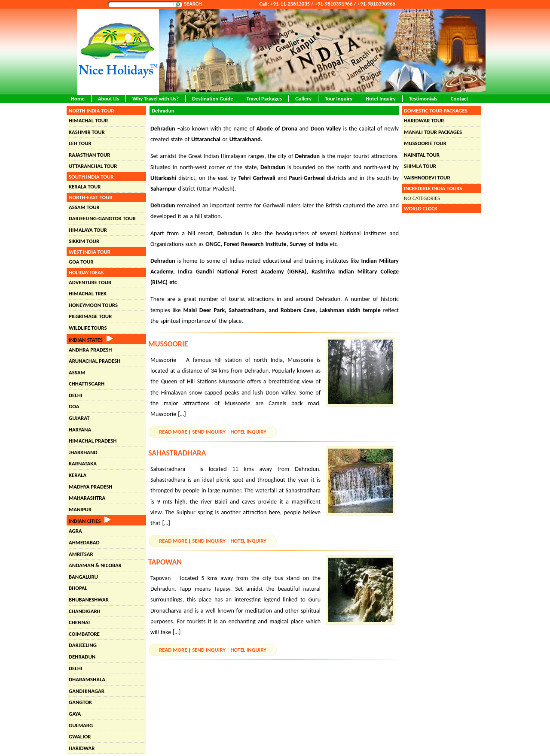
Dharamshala (87, 679)
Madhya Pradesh (90, 487)
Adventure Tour (90, 282)
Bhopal (78, 588)
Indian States (91, 340)
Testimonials (423, 99)
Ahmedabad (84, 542)
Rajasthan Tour (89, 155)
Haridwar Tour (424, 120)
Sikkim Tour (84, 241)
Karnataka (83, 463)
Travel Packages (264, 99)
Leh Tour (80, 143)
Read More (173, 432)
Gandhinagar (87, 691)
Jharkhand (83, 452)
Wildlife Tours (88, 328)
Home (78, 99)
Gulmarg (81, 725)
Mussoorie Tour (425, 143)
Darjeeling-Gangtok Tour (102, 218)
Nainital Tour (422, 155)
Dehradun (82, 657)
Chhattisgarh (87, 384)
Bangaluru (83, 577)
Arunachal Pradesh (95, 361)
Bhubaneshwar (89, 600)
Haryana (80, 430)
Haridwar (82, 748)
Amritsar (81, 554)
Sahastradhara (177, 453)
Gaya (75, 714)
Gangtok (80, 702)
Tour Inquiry (339, 99)
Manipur (80, 509)
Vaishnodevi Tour (427, 178)
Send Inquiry (209, 432)
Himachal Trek (88, 293)
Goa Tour (81, 262)
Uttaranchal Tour (93, 166)
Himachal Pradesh (93, 441)
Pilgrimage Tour (90, 316)
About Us (108, 99)
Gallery (303, 99)
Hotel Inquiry (381, 99)
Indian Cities (90, 521)
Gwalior (80, 736)
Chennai (79, 622)
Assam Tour (84, 207)
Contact (460, 99)
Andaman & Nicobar (95, 565)
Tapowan (165, 562)
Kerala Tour (85, 187)
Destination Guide (213, 99)
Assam (77, 372)
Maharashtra (87, 498)
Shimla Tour (420, 166)
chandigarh (85, 611)
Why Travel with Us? (156, 99)
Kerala (78, 475)
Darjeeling (83, 645)
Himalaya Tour (88, 230)
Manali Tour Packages (433, 132)
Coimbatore (84, 634)
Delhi (75, 395)
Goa (74, 406)
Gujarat (79, 418)
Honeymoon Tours (93, 305)
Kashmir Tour (87, 132)
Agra (75, 531)
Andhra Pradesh (90, 350)
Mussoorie (168, 344)
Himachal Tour (88, 120)
